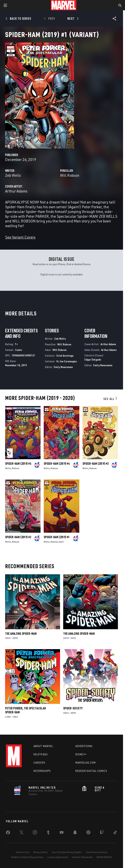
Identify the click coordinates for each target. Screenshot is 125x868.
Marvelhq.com (86, 763)
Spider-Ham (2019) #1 (57, 537)
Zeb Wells (13, 175)
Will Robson (70, 175)
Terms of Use (22, 852)
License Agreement (58, 857)
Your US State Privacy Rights (67, 852)
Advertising (84, 746)
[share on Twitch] (102, 833)
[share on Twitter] (21, 833)
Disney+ (81, 754)
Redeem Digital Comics (91, 771)
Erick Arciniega (65, 355)
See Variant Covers (20, 237)
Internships (42, 771)
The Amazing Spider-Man (21, 634)
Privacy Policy (40, 852)
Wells (8, 468)
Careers (39, 763)
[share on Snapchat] (75, 833)
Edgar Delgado (93, 359)
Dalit (61, 542)
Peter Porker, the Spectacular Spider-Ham (25, 710)
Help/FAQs (41, 754)
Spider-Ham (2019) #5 (18, 464)
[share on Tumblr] (48, 833)
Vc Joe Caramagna (67, 361)
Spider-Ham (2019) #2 (18, 537)
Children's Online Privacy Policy (27, 857)
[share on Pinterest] (88, 833)
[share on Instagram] (35, 833)
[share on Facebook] (8, 833)
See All (111, 399)
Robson (16, 468)
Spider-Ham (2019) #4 (57, 464)
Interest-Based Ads (82, 857)
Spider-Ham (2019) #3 (95, 464)
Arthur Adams (16, 191)
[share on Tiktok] (115, 833)
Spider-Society (73, 708)
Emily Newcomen (63, 367)
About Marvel (43, 746)
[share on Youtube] (62, 833)
